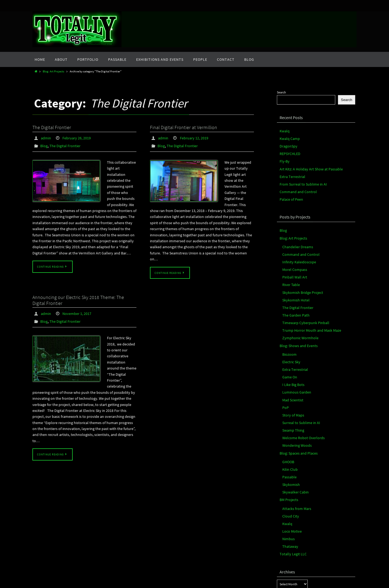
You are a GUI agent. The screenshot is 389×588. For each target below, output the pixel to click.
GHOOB (287, 430)
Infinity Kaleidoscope (297, 251)
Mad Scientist (291, 374)
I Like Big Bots (292, 360)
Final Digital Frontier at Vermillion (184, 127)
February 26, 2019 (80, 138)
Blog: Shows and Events (296, 325)
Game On (289, 354)
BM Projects (288, 464)
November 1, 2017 (80, 313)
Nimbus (288, 498)
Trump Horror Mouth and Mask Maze (307, 312)
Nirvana (194, 583)
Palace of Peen (290, 192)
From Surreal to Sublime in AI (299, 178)
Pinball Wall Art (293, 264)
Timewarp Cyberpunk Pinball (302, 305)
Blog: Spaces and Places (296, 421)
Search (281, 92)
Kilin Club (289, 436)
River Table (290, 271)
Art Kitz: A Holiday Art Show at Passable (306, 165)
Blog (44, 145)
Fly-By (284, 158)
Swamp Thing (292, 401)
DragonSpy (287, 144)
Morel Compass (293, 257)
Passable (288, 443)
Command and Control (295, 185)
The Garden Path (294, 298)
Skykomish (290, 450)
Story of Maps (292, 387)
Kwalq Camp (288, 137)
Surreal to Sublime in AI (298, 394)
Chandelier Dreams (295, 237)
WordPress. (211, 583)
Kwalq (284, 131)
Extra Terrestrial (290, 171)
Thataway (289, 505)
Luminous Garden (295, 367)
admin (47, 138)
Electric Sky (290, 340)
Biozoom (289, 333)
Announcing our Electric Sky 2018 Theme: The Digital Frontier (78, 300)
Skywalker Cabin (294, 457)
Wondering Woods (295, 415)
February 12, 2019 (197, 138)
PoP (285, 381)
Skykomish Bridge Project (300, 278)
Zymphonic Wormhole (298, 319)
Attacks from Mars (294, 471)
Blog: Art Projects (53, 71)
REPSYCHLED (289, 151)
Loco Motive (291, 492)
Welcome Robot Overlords (300, 408)
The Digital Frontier (52, 127)
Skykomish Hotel (294, 285)
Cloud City (289, 478)
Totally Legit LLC (291, 512)
